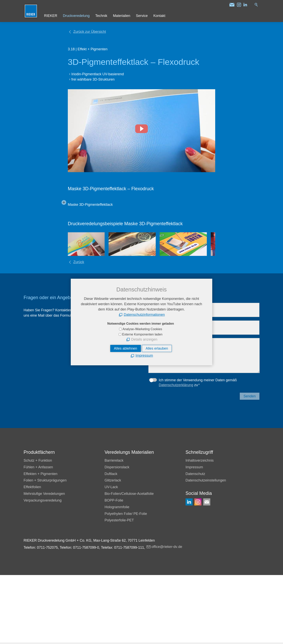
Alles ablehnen (126, 348)
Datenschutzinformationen (144, 315)
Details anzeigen (144, 339)
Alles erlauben (157, 348)
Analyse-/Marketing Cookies (142, 329)
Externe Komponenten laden (142, 334)
